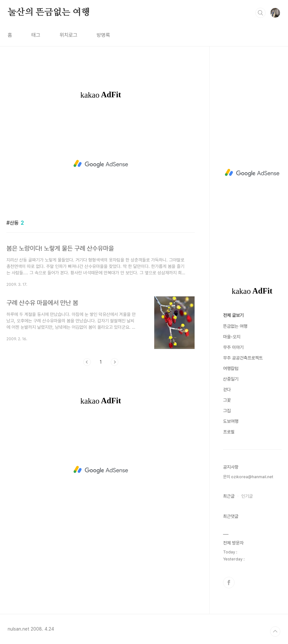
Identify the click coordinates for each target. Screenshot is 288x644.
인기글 (247, 496)
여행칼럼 (231, 368)
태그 (36, 35)
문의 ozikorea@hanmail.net (248, 477)
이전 (87, 362)
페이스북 (229, 583)
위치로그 (68, 35)
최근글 (229, 496)
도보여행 (231, 421)
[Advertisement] (101, 164)
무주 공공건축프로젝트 (243, 358)
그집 (227, 411)
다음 (115, 362)
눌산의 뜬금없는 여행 (49, 12)
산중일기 (231, 379)
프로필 (229, 432)
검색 (260, 13)
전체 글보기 (233, 315)
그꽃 (227, 400)
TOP (275, 632)
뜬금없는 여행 (235, 326)
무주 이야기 (233, 347)
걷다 (227, 390)
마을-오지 (232, 337)
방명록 (103, 35)
